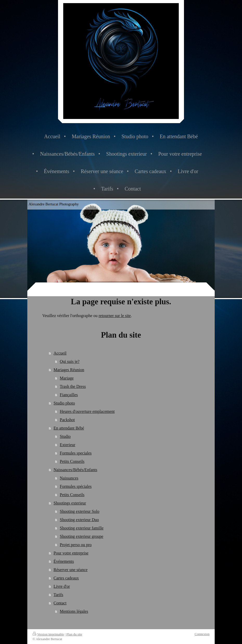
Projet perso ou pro (76, 545)
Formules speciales (76, 453)
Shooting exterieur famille (82, 528)
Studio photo (64, 403)
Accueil (60, 353)
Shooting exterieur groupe (82, 536)
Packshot (67, 420)
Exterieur (68, 445)
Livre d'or (62, 586)
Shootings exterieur (70, 503)
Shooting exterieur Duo (79, 520)
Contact (60, 603)
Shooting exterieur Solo (80, 511)
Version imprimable (48, 634)
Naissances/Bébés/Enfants (75, 470)
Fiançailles (69, 395)
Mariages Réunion (69, 370)
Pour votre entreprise (71, 553)
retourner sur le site (115, 316)
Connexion (202, 634)
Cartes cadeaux (66, 578)
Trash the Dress (73, 386)
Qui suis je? (70, 361)
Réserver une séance (71, 570)
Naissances (69, 478)
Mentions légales (74, 611)
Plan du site (74, 634)
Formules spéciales (76, 486)
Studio (65, 436)
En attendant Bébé (69, 428)
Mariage (67, 378)
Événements (64, 561)
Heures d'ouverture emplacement (87, 411)
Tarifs (58, 595)
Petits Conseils (72, 461)
